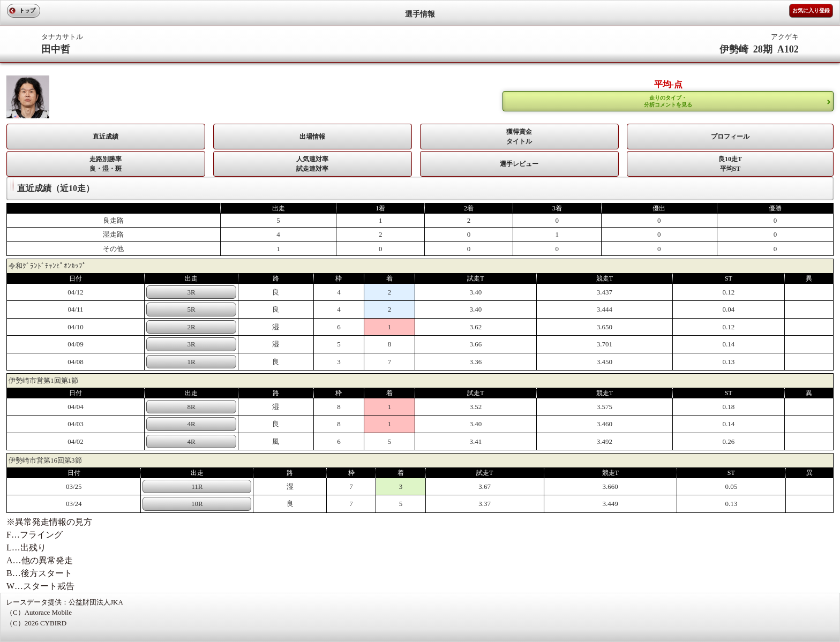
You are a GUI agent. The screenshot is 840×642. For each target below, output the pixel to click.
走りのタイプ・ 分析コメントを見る (668, 101)
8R (192, 407)
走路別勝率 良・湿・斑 (106, 164)
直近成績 (106, 137)
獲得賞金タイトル (519, 137)
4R (192, 424)
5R (192, 309)
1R (192, 362)
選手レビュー (519, 164)
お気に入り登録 (811, 10)
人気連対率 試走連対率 (312, 164)
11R (197, 486)
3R (192, 292)
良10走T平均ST (730, 164)
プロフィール (730, 137)
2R (192, 327)
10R (197, 504)
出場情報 (312, 137)
